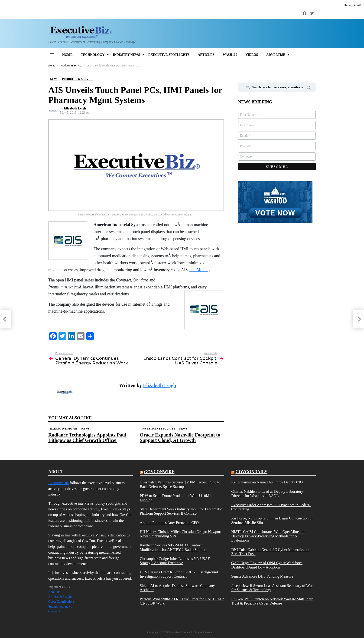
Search (309, 88)
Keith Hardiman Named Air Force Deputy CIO (267, 482)
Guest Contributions (61, 602)
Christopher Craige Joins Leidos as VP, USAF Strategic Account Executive (175, 561)
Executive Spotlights (169, 55)
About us (54, 592)
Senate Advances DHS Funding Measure (262, 576)
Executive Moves (64, 429)
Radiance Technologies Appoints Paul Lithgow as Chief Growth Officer (87, 438)
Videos (252, 55)
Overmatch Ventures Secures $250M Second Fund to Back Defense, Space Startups (180, 484)
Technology (93, 55)
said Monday (199, 270)
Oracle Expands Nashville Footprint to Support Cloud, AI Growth (180, 438)
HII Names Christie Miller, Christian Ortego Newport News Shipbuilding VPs (180, 534)
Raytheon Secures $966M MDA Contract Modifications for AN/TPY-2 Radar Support (173, 547)
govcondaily (251, 472)
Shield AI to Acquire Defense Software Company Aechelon (177, 588)
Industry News (126, 55)
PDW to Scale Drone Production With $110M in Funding (177, 498)
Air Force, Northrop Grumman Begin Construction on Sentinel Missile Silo (272, 520)
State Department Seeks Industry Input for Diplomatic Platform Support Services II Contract (181, 511)
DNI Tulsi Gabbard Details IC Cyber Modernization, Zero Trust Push (271, 552)
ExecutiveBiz (58, 483)
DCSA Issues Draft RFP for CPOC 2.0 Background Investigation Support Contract (179, 574)
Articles (206, 55)
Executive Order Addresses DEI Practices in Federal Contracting (271, 507)
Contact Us (56, 611)
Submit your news (60, 607)
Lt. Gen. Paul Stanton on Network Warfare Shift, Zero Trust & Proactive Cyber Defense (272, 601)
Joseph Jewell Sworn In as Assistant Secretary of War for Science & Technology (272, 588)
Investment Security (158, 429)
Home (67, 55)
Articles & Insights (61, 597)
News (85, 429)
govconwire (159, 472)
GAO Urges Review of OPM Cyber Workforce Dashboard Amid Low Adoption (267, 565)
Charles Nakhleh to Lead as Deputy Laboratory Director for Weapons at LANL (267, 494)
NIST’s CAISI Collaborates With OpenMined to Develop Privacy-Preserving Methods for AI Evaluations (268, 536)
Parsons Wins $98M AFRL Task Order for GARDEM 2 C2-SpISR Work (182, 601)
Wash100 (230, 55)
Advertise (276, 55)
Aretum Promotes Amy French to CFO (169, 523)
